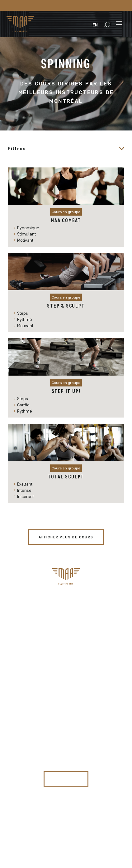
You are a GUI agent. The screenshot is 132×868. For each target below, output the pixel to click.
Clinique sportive (66, 617)
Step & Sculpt (66, 306)
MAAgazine (66, 626)
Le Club (66, 636)
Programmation (66, 608)
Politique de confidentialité (68, 843)
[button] (107, 25)
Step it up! (66, 391)
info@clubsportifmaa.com (66, 678)
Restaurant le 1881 (66, 645)
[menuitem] (95, 25)
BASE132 (104, 825)
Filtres (17, 149)
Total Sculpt (66, 477)
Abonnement (66, 598)
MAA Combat (66, 220)
